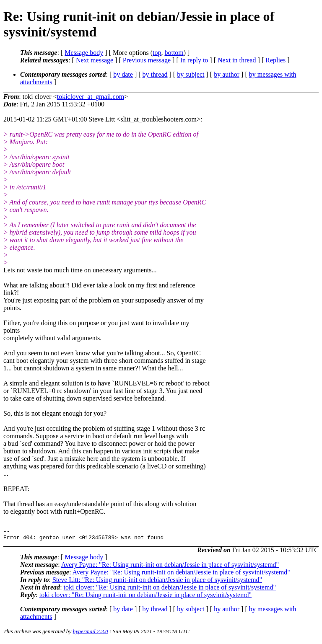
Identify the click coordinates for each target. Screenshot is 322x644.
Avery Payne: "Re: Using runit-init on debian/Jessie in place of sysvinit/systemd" (170, 567)
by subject (191, 74)
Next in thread (237, 60)
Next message (95, 60)
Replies (275, 60)
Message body (84, 53)
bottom (174, 53)
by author (227, 74)
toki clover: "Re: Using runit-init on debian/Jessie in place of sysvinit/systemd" (170, 590)
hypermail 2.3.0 (91, 634)
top (157, 53)
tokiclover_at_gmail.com (91, 97)
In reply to (194, 60)
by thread (155, 74)
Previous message (147, 60)
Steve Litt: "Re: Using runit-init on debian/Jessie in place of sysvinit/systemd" (157, 582)
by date (123, 74)
